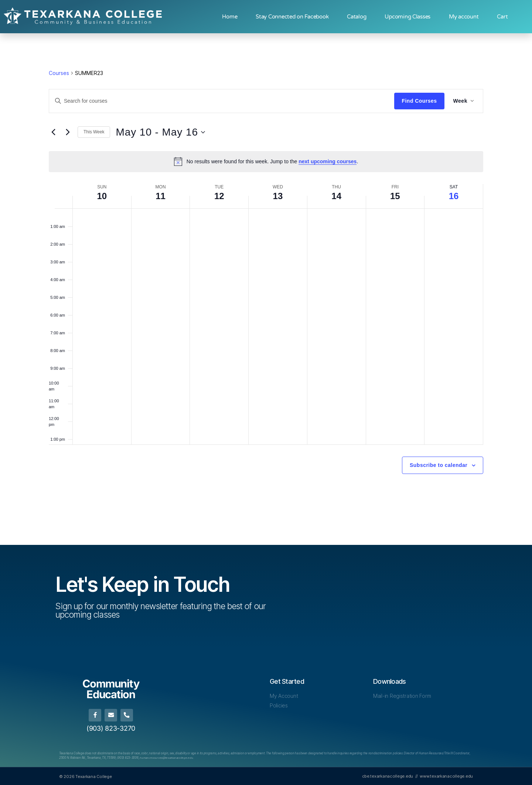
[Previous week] (53, 132)
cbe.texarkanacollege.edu (388, 776)
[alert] (266, 161)
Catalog (357, 17)
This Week (94, 132)
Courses (59, 73)
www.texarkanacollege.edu (446, 776)
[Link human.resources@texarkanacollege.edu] (167, 757)
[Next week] (68, 132)
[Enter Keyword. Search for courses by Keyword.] (222, 101)
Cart (502, 17)
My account (464, 17)
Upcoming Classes (407, 17)
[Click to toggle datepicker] (160, 132)
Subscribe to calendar (439, 465)
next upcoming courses (328, 161)
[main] (266, 289)
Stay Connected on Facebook (292, 17)
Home (230, 17)
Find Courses (419, 101)
